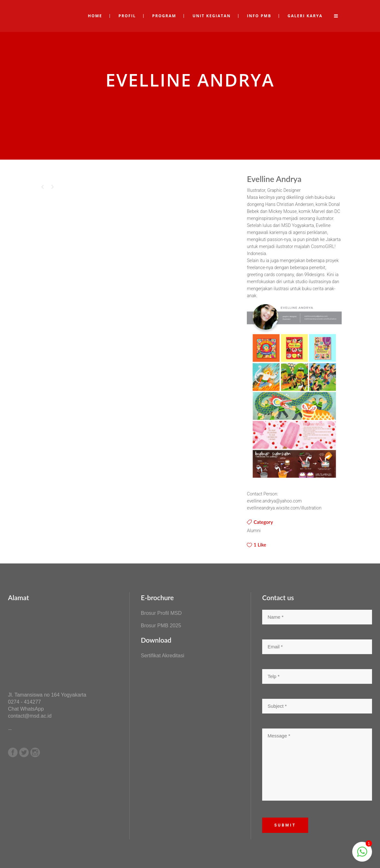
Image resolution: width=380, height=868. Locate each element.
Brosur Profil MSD (161, 613)
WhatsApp (32, 709)
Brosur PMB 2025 (161, 626)
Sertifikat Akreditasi (163, 656)
